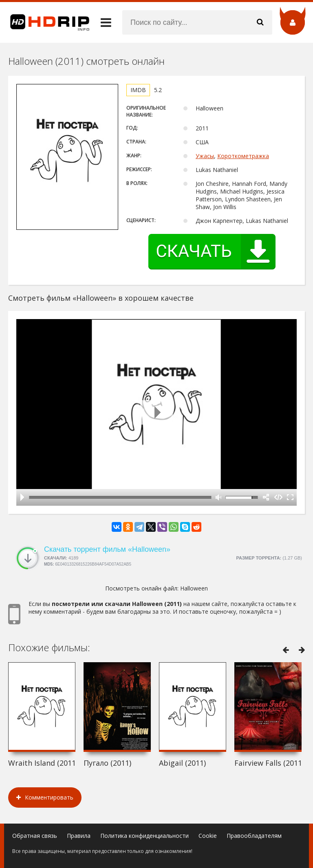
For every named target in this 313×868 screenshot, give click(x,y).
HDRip (45, 22)
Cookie (208, 836)
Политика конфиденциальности (144, 836)
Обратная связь (35, 836)
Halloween (194, 588)
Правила (79, 836)
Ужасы (205, 156)
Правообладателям (254, 836)
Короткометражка (243, 156)
